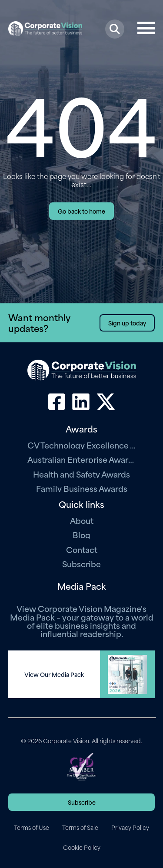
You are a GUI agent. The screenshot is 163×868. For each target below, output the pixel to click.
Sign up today (127, 323)
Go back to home (81, 211)
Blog (81, 535)
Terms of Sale (80, 827)
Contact (82, 549)
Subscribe (81, 564)
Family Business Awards (82, 488)
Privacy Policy (130, 827)
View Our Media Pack (54, 674)
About (82, 520)
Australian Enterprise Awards (82, 459)
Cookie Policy (82, 847)
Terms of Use (32, 827)
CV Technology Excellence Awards (82, 445)
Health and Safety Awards (81, 474)
